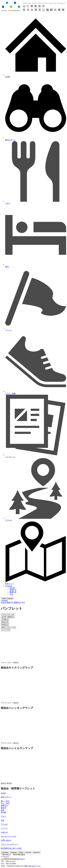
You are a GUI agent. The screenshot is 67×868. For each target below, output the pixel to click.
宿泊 (3, 820)
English (12, 588)
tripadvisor (36, 852)
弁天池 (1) (5, 620)
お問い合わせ (6, 840)
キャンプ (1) (6, 630)
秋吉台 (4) (5, 622)
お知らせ (4, 832)
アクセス (4, 824)
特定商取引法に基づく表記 (11, 848)
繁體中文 (13, 592)
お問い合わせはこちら (32, 866)
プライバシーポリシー (10, 844)
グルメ (3, 816)
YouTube (28, 852)
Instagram (13, 852)
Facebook (5, 852)
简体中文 (13, 590)
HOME (3, 793)
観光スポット (6, 797)
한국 (11, 594)
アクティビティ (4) (8, 614)
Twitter (21, 852)
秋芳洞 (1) (5, 625)
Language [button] (4, 600)
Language (9, 586)
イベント (4, 828)
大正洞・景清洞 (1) (8, 617)
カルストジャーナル (9, 836)
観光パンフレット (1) (8, 627)
